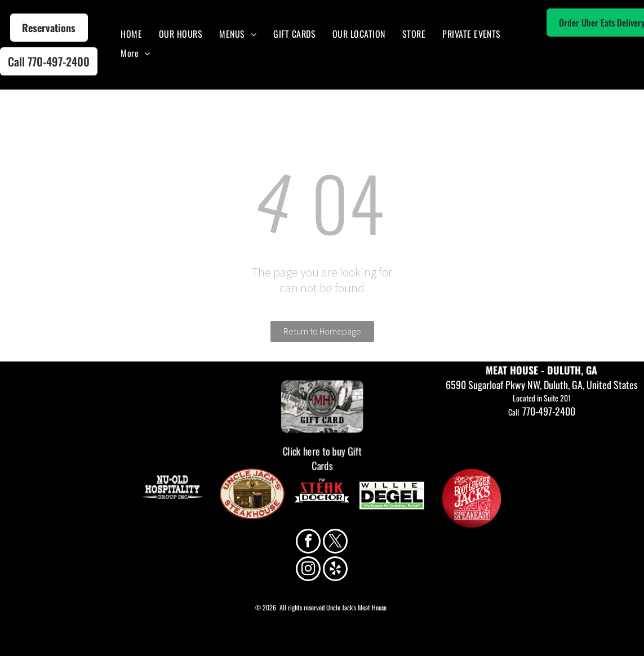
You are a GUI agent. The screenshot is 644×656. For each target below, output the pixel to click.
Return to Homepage (322, 331)
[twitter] (335, 543)
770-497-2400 (549, 411)
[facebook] (308, 543)
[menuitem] (131, 34)
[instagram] (308, 570)
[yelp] (335, 570)
